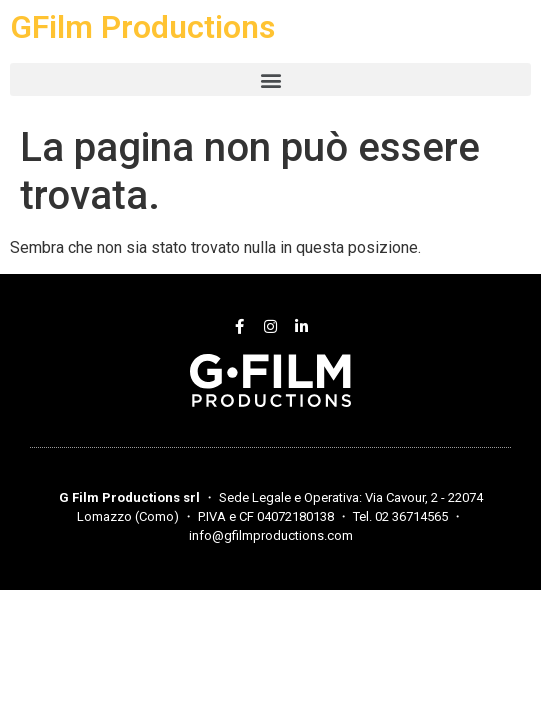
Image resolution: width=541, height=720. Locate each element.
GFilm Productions (142, 27)
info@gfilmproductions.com (271, 535)
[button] (270, 79)
